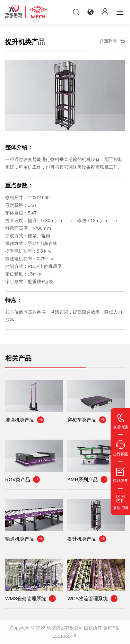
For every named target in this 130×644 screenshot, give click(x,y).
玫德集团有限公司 (65, 628)
